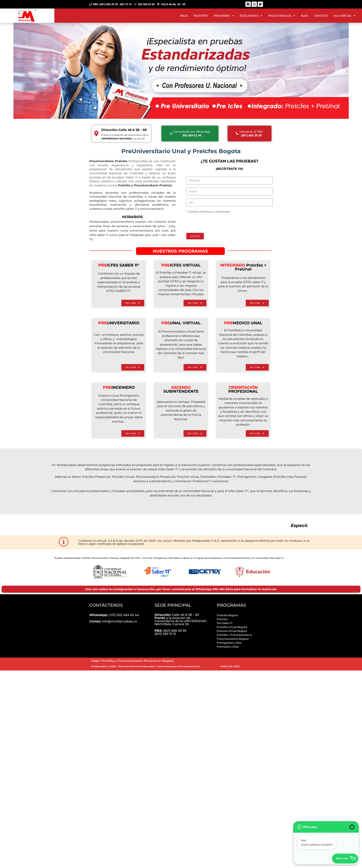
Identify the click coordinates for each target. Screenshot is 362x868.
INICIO (184, 16)
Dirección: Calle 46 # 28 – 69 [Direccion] (124, 130)
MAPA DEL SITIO (230, 666)
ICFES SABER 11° (119, 265)
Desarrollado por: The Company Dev (179, 666)
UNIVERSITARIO (119, 323)
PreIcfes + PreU (243, 267)
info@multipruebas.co (113, 621)
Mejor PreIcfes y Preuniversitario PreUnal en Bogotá (132, 661)
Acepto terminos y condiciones (209, 212)
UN (169, 323)
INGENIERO (119, 387)
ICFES (172, 265)
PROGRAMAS (224, 16)
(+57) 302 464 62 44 (114, 615)
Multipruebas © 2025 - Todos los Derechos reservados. (123, 666)
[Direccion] (96, 134)
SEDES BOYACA (251, 16)
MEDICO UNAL (243, 323)
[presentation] (211, 223)
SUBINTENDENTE (181, 389)
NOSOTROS (201, 16)
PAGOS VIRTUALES (282, 16)
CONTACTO (321, 16)
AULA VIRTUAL (345, 16)
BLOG (305, 16)
